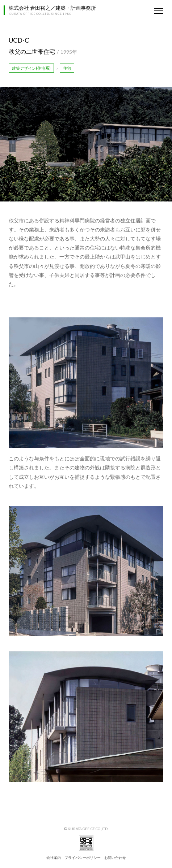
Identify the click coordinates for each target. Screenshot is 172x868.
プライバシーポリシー (83, 858)
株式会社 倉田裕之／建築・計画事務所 (52, 8)
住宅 (67, 68)
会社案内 (54, 858)
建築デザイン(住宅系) (31, 68)
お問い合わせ (115, 858)
